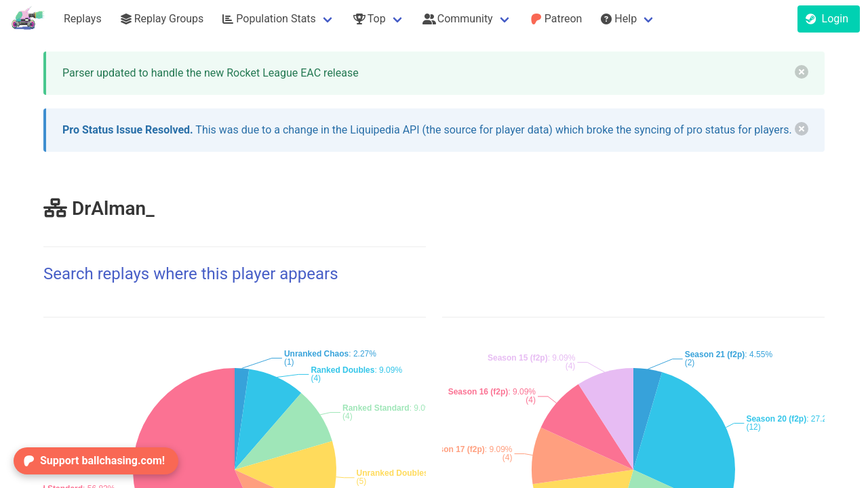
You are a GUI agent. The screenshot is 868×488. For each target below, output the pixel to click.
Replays (83, 19)
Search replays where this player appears (191, 274)
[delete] (802, 72)
